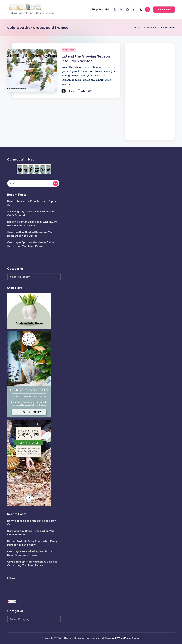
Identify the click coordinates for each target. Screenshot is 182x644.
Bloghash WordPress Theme (123, 638)
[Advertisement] (150, 91)
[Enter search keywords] (33, 183)
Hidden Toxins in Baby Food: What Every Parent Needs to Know (32, 224)
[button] (164, 10)
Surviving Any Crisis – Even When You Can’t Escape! (30, 213)
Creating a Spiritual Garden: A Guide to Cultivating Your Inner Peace (32, 244)
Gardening (69, 50)
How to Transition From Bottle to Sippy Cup (32, 203)
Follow (11, 578)
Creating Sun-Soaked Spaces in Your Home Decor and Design (30, 234)
